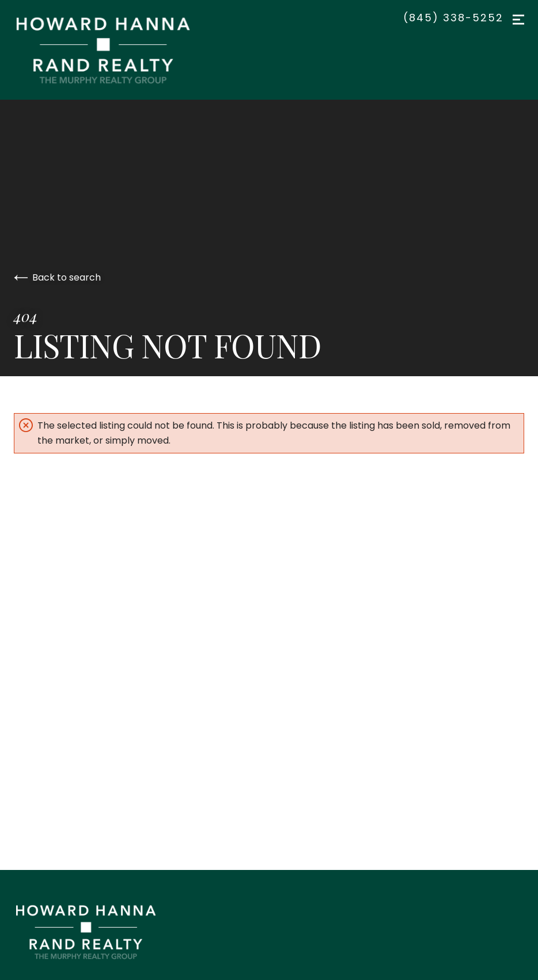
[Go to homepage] (115, 50)
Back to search (57, 277)
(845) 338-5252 (453, 18)
